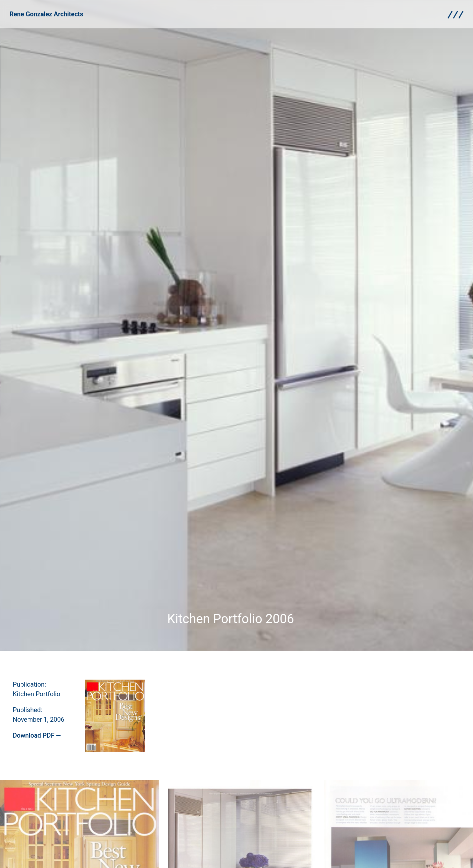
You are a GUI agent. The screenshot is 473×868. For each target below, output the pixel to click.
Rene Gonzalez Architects (46, 14)
